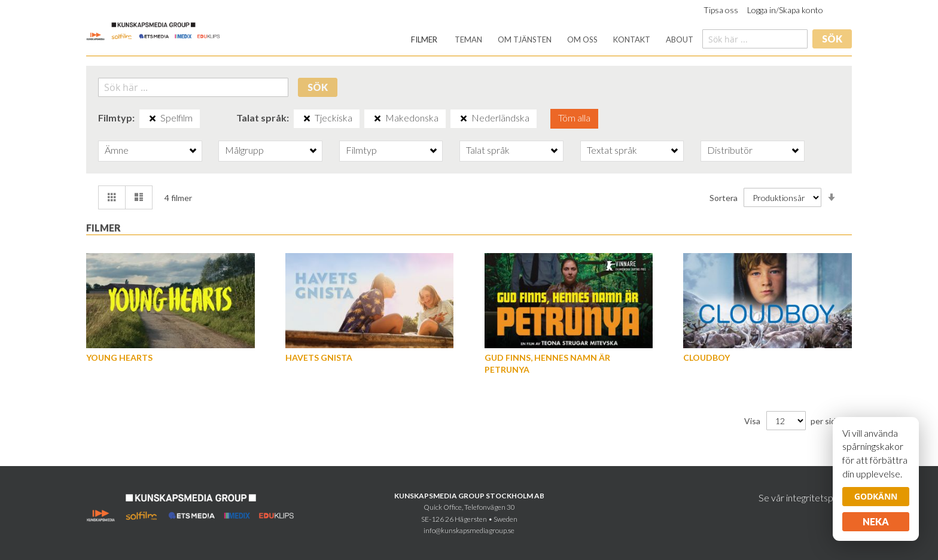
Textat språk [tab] (612, 150)
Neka (876, 521)
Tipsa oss (721, 10)
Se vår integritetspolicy (805, 497)
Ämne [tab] (117, 150)
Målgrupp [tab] (244, 150)
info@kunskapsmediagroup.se (469, 530)
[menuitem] (424, 40)
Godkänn (876, 496)
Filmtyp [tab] (361, 150)
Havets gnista (319, 357)
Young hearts (119, 357)
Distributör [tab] (730, 150)
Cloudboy (706, 357)
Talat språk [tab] (488, 150)
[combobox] (755, 39)
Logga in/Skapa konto (785, 10)
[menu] (552, 40)
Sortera (724, 197)
